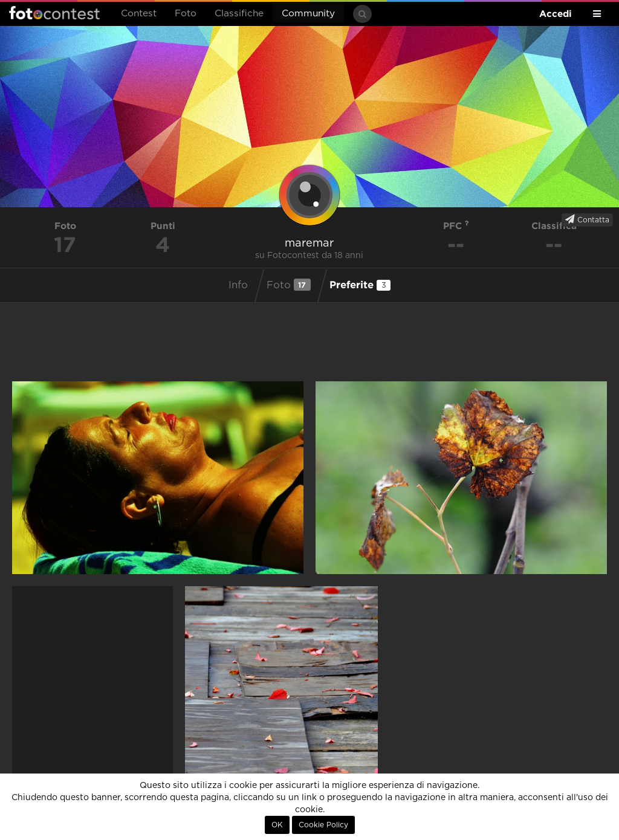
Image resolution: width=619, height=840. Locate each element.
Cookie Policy (323, 825)
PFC (456, 226)
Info (238, 285)
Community (308, 14)
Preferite (360, 285)
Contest (139, 14)
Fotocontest (54, 13)
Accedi (556, 14)
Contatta (587, 219)
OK (277, 825)
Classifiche (239, 14)
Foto (186, 14)
